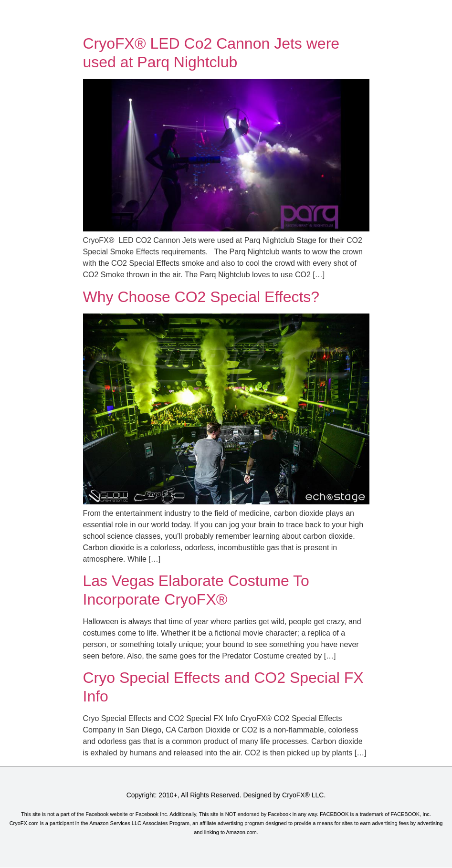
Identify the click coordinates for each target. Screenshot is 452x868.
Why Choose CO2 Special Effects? (201, 297)
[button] (226, 15)
